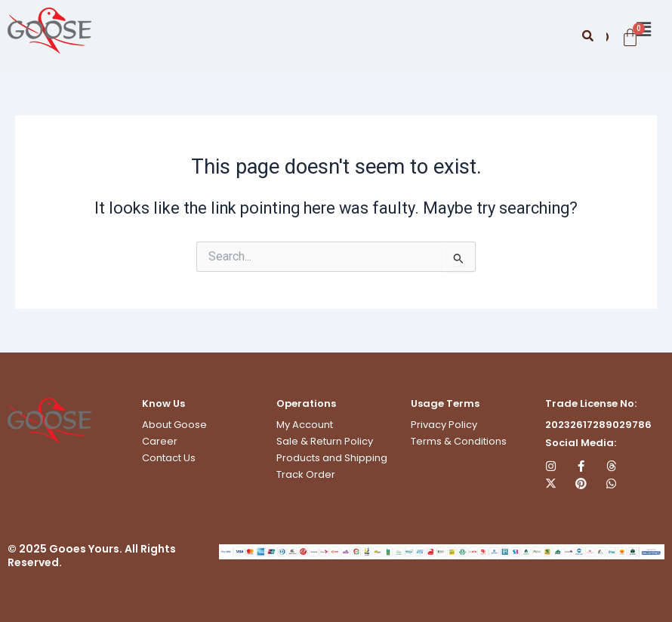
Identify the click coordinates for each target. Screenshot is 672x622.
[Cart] (629, 37)
